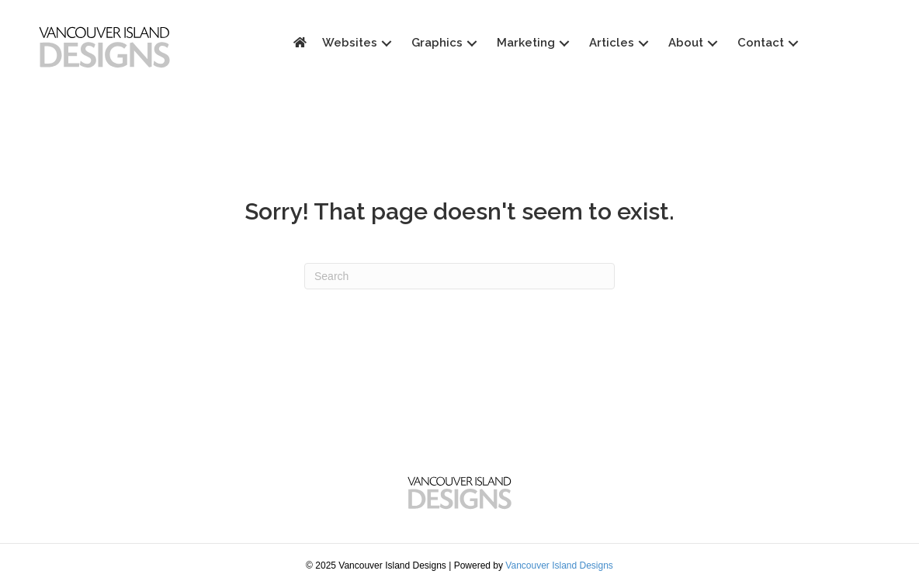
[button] (480, 43)
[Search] (459, 276)
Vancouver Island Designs (559, 566)
